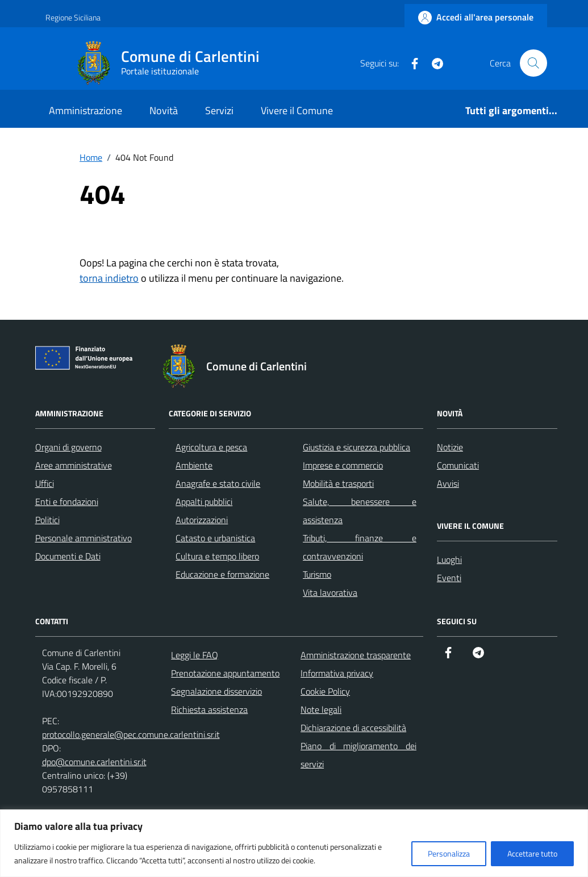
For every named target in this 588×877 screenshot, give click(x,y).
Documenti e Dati (68, 556)
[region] (294, 843)
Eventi (449, 578)
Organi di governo (68, 447)
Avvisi (448, 483)
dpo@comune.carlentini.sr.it (94, 762)
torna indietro (109, 278)
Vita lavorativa (330, 592)
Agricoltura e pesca (211, 447)
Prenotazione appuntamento (225, 673)
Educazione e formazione (222, 574)
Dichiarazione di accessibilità (353, 728)
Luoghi (449, 559)
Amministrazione (86, 110)
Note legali (321, 709)
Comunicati (458, 465)
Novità (164, 110)
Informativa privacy (337, 673)
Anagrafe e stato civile (218, 483)
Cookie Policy (325, 691)
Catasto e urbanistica (215, 538)
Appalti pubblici (204, 502)
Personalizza (449, 853)
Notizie (450, 447)
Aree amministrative (74, 465)
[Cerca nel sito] (533, 63)
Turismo (317, 574)
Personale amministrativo (84, 538)
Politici (47, 520)
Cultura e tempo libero (217, 556)
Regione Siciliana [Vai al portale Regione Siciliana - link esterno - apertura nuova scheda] (73, 17)
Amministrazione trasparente (356, 655)
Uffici (45, 483)
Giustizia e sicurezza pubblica (356, 447)
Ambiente (194, 465)
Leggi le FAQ (195, 655)
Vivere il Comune (297, 110)
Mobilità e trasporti (338, 483)
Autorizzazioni (202, 520)
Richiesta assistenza (209, 709)
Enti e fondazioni (67, 502)
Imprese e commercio (343, 465)
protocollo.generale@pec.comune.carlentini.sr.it (131, 734)
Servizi (219, 110)
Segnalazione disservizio (216, 691)
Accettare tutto (532, 853)
